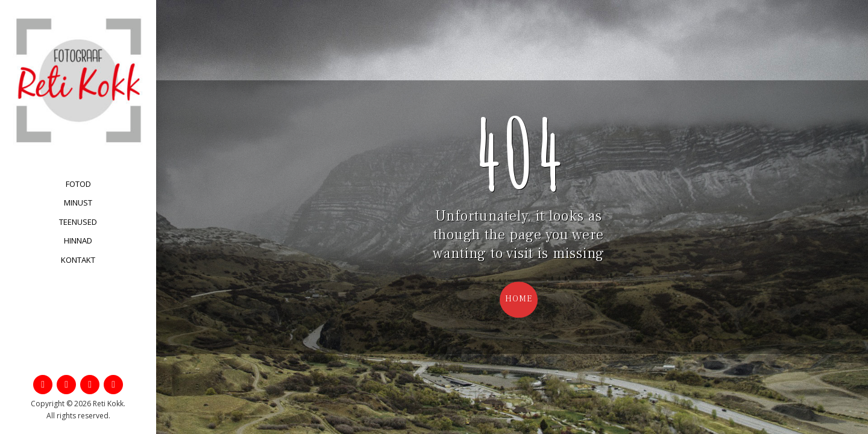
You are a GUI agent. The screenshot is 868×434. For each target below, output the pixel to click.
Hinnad (78, 241)
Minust (78, 203)
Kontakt (78, 260)
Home (519, 299)
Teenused (78, 222)
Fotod (78, 184)
